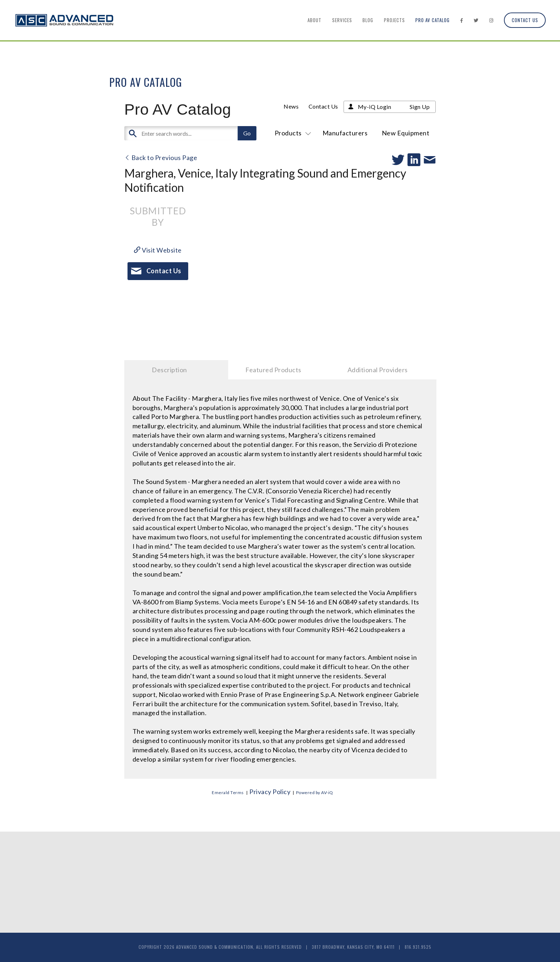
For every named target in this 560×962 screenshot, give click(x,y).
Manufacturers (345, 133)
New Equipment (406, 133)
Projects (394, 20)
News (291, 106)
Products (292, 133)
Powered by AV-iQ (315, 792)
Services (342, 20)
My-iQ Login (375, 107)
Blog (368, 20)
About (314, 20)
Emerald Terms (228, 792)
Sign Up (420, 107)
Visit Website (158, 250)
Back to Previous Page (161, 158)
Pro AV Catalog (432, 20)
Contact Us (525, 20)
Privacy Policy (270, 792)
